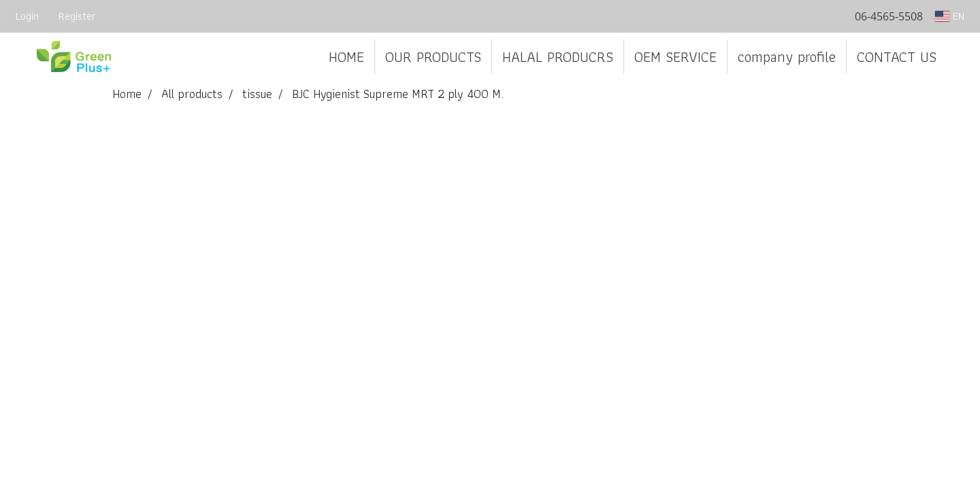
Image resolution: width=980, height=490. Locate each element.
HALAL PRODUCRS (558, 57)
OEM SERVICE (675, 57)
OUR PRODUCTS (433, 57)
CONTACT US (897, 57)
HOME (346, 57)
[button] (959, 57)
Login (27, 16)
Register (77, 16)
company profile (787, 57)
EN (950, 16)
